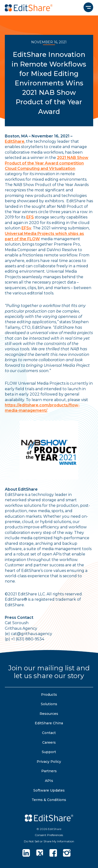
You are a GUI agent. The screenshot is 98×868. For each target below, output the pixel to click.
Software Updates (49, 790)
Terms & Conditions (49, 800)
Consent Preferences (49, 835)
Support (49, 752)
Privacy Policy (49, 762)
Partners (49, 771)
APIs (49, 781)
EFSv (26, 228)
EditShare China (49, 723)
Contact (49, 733)
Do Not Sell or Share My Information (49, 841)
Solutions (49, 704)
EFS (30, 217)
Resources (49, 714)
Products (49, 695)
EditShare (15, 141)
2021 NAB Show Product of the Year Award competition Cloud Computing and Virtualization (47, 163)
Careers (49, 742)
